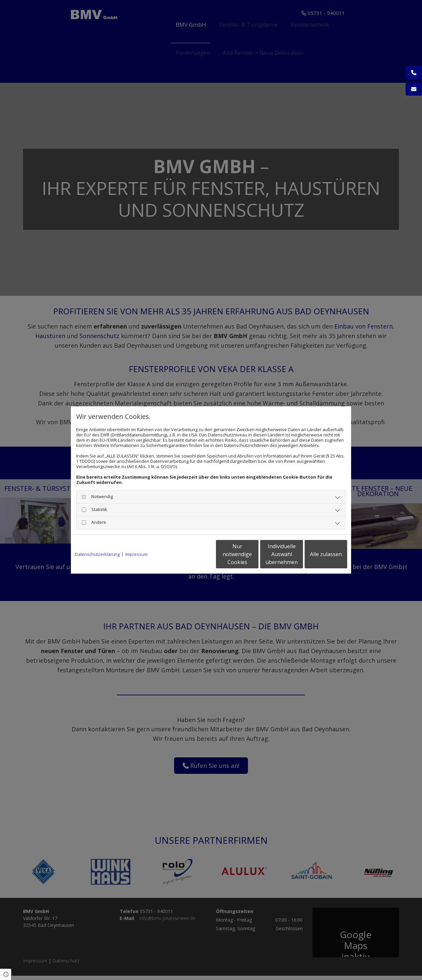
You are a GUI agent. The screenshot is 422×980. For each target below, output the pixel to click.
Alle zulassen (317, 554)
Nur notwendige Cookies (191, 554)
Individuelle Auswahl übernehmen (254, 554)
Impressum (136, 554)
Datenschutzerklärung (97, 554)
